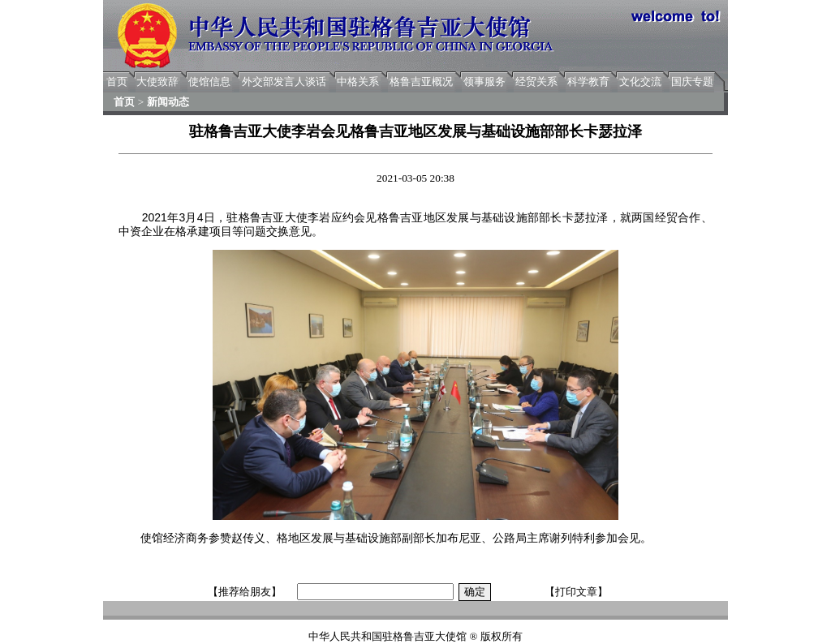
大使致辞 (157, 82)
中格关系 (358, 82)
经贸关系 (536, 82)
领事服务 (484, 82)
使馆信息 (209, 82)
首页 (117, 82)
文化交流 (640, 82)
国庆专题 (692, 82)
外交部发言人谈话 (284, 82)
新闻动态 (168, 102)
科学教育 (588, 82)
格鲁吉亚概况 (421, 82)
